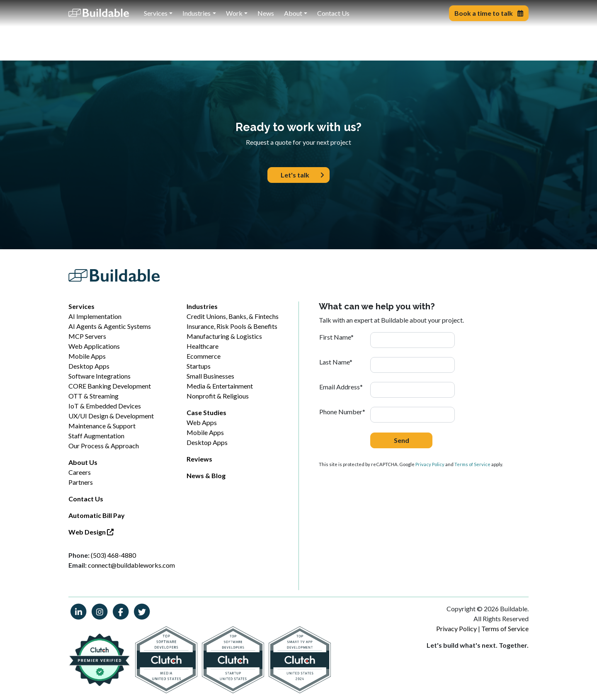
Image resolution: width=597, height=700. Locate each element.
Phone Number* (342, 412)
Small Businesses (210, 376)
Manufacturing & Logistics (224, 336)
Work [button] (234, 13)
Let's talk (303, 175)
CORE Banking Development (110, 386)
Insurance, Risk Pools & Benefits (232, 326)
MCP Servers (87, 336)
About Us (83, 462)
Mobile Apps (87, 356)
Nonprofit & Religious (218, 396)
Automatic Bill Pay (97, 515)
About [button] (293, 13)
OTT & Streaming (93, 396)
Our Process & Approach (104, 446)
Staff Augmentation (96, 436)
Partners (81, 482)
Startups (199, 366)
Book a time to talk (489, 13)
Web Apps (202, 422)
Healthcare (203, 346)
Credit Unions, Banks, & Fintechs (233, 316)
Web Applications (94, 346)
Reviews (199, 459)
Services (81, 306)
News (266, 13)
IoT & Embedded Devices (105, 406)
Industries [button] (197, 13)
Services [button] (156, 13)
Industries (202, 306)
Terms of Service (472, 464)
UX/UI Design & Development (111, 416)
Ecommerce (204, 356)
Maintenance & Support (102, 426)
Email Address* (341, 387)
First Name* (336, 337)
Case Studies (206, 412)
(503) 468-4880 (113, 555)
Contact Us (333, 13)
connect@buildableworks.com (131, 565)
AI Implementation (95, 316)
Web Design (91, 532)
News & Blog (206, 475)
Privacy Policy (430, 464)
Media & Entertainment (220, 386)
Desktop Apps (89, 366)
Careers (80, 472)
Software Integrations (99, 376)
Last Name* (336, 362)
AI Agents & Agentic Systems (110, 326)
